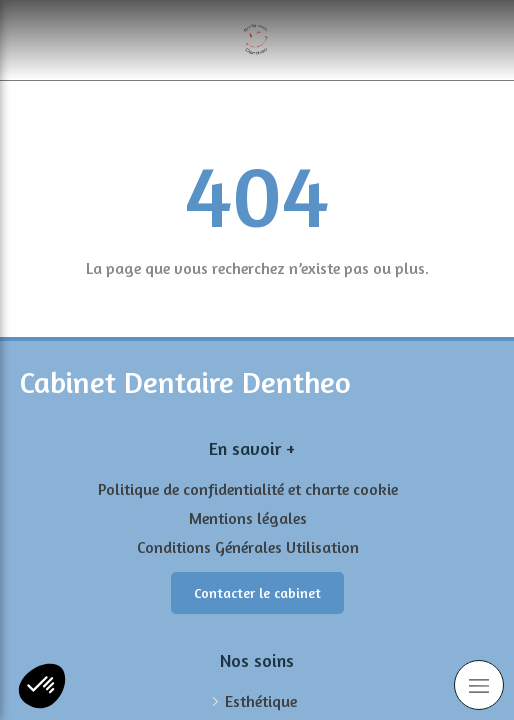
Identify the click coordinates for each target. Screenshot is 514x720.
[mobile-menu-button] (479, 685)
